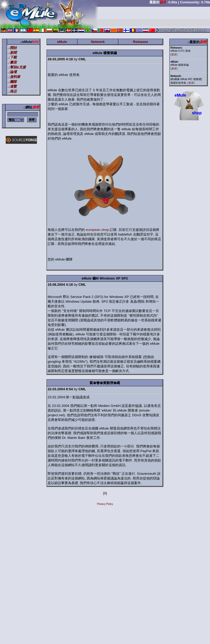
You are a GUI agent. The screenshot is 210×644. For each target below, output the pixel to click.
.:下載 (12, 57)
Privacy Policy (105, 504)
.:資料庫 (14, 77)
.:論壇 (12, 72)
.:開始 (12, 48)
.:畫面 (12, 62)
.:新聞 (12, 53)
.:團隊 (12, 82)
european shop (97, 230)
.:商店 (12, 91)
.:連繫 (12, 86)
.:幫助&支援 (17, 67)
